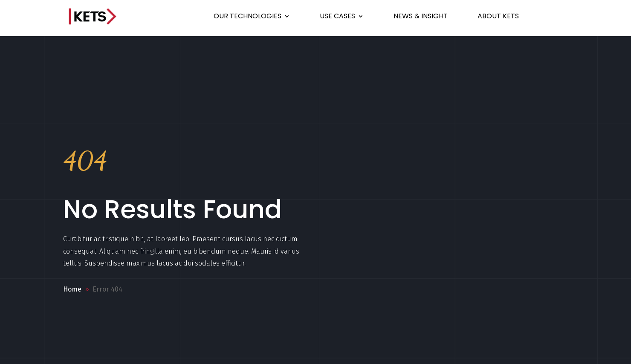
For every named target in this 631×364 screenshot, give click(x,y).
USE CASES (337, 16)
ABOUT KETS (498, 16)
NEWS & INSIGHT (421, 16)
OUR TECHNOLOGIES (247, 16)
